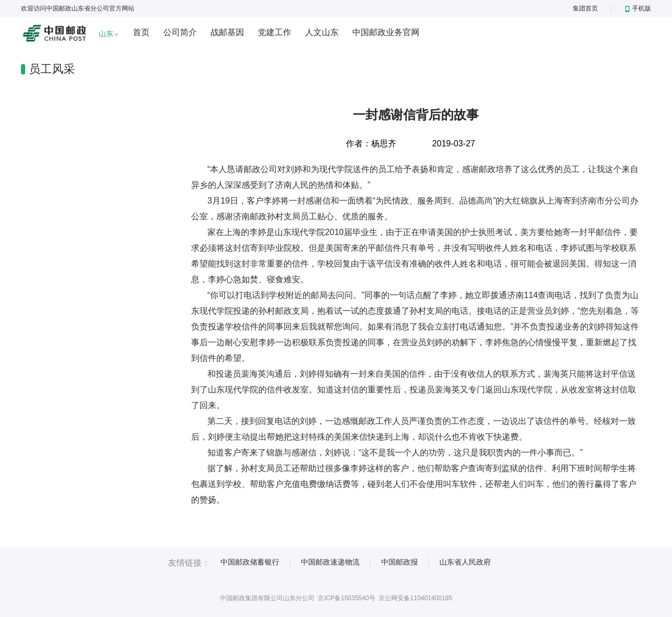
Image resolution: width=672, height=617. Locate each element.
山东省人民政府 (465, 562)
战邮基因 (227, 32)
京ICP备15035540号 (346, 598)
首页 (141, 32)
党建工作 (275, 32)
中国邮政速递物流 (330, 562)
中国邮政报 (400, 562)
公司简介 (180, 32)
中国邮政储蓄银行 (250, 562)
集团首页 (585, 8)
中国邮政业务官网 (386, 32)
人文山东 (322, 32)
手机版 (638, 8)
